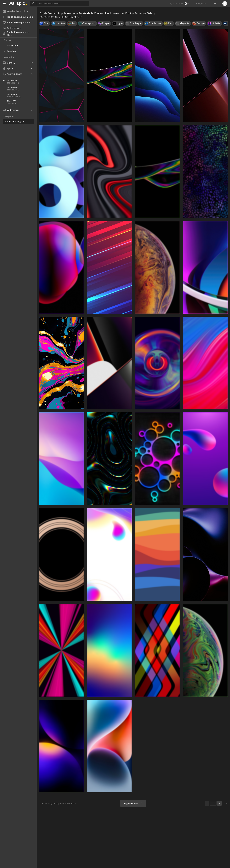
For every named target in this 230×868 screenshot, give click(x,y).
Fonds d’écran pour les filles (16, 34)
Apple (8, 68)
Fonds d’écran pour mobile (18, 17)
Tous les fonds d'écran (16, 11)
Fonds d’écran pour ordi (17, 22)
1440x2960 (22, 81)
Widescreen (11, 110)
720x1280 (12, 101)
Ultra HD (9, 63)
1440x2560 (12, 87)
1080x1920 (12, 94)
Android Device (12, 74)
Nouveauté (12, 45)
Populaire (12, 51)
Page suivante (133, 803)
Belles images (12, 28)
